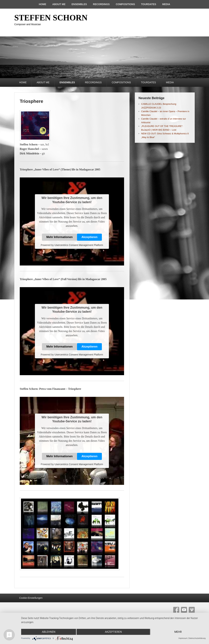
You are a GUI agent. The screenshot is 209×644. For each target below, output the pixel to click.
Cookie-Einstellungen (31, 598)
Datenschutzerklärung (197, 638)
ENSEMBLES (79, 4)
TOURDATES (149, 4)
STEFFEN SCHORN (51, 18)
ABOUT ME (59, 4)
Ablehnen (49, 632)
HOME (42, 4)
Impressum (183, 638)
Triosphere (31, 101)
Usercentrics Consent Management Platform (79, 245)
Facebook (176, 610)
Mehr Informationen (59, 237)
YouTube (184, 610)
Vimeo (192, 610)
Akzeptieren (89, 237)
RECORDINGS (101, 4)
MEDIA (166, 4)
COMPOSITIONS (125, 4)
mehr (178, 632)
